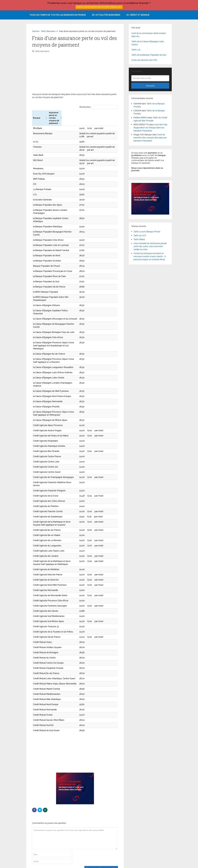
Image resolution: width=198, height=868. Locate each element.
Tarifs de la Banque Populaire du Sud (149, 55)
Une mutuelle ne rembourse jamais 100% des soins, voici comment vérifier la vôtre (150, 246)
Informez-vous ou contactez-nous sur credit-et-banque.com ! (99, 7)
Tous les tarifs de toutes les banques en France (58, 15)
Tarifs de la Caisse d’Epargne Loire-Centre (148, 43)
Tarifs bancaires (42, 51)
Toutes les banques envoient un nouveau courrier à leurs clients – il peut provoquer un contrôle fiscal (150, 256)
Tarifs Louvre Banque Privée (147, 232)
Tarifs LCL (136, 50)
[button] (83, 114)
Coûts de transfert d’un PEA (144, 60)
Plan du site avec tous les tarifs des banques (152, 864)
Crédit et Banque (138, 15)
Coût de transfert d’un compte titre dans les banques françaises (150, 138)
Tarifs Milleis (139, 239)
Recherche (150, 86)
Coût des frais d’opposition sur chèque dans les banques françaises (150, 128)
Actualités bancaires (106, 15)
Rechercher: (85, 107)
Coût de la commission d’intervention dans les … (149, 35)
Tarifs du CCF (140, 236)
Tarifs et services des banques (39, 864)
